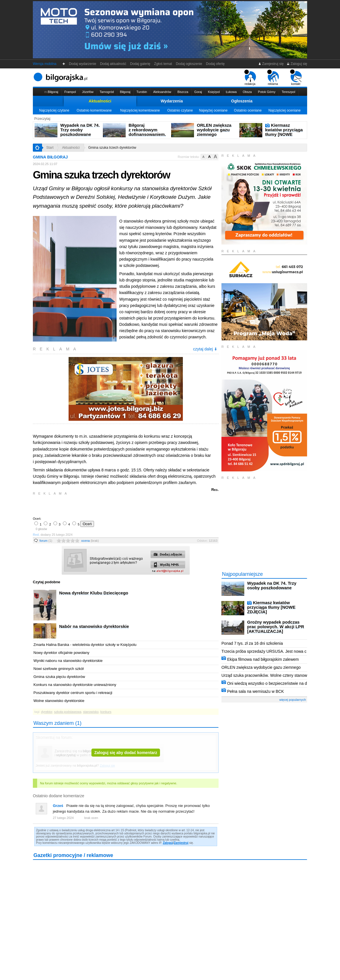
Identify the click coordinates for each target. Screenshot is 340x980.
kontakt (296, 78)
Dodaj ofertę (215, 64)
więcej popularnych (293, 700)
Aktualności (100, 101)
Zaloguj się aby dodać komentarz (126, 753)
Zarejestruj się (271, 64)
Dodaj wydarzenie (83, 64)
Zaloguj (168, 843)
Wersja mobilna (45, 64)
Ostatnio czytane (180, 110)
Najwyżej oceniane (213, 110)
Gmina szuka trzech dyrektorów (112, 148)
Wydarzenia (172, 101)
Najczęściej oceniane (284, 110)
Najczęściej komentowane (140, 110)
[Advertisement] (100, 505)
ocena (90, 541)
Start (50, 148)
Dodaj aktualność (113, 64)
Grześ (58, 806)
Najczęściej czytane (54, 110)
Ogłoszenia (242, 101)
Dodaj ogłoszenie (189, 64)
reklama (273, 78)
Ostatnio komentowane (94, 110)
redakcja (250, 78)
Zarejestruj (181, 843)
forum (46, 541)
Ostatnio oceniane (248, 110)
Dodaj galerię (140, 64)
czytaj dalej (205, 349)
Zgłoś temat (163, 64)
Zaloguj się (297, 64)
